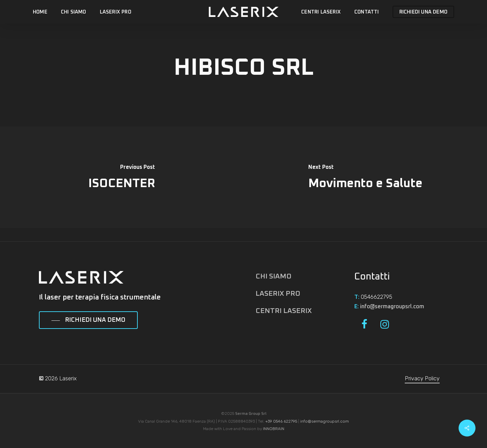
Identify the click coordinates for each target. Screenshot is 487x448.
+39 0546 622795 (281, 421)
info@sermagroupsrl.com (392, 307)
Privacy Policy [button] (422, 378)
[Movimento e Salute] (366, 177)
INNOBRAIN (274, 429)
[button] (88, 320)
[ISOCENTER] (122, 177)
